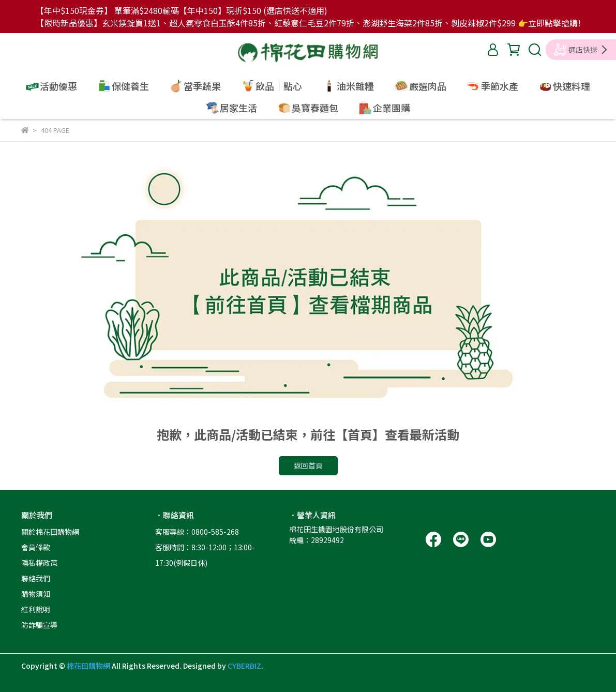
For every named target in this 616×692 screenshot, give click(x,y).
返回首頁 (308, 465)
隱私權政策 (39, 563)
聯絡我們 (36, 578)
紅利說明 (36, 609)
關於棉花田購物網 (50, 532)
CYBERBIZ (244, 666)
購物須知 (36, 594)
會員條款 (36, 547)
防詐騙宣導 (39, 625)
